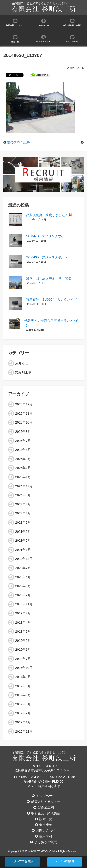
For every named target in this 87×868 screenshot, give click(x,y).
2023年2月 (23, 513)
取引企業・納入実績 (44, 813)
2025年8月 (23, 432)
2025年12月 (24, 404)
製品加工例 (23, 372)
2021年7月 (23, 541)
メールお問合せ (65, 861)
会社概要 (44, 825)
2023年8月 (23, 504)
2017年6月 (23, 686)
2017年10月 (24, 668)
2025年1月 (23, 477)
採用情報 (44, 836)
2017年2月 (23, 713)
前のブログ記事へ (20, 142)
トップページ (44, 796)
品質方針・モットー (44, 801)
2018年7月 (23, 659)
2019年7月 (23, 613)
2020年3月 (23, 586)
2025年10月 (24, 422)
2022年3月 (23, 522)
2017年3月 (23, 704)
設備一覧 (44, 819)
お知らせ (22, 363)
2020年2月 (23, 595)
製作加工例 (44, 807)
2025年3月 (23, 459)
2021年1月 (23, 550)
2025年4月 (23, 450)
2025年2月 (23, 468)
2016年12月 (24, 731)
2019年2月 (23, 641)
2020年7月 (23, 568)
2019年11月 (24, 604)
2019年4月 (23, 622)
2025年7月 (23, 441)
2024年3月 (23, 495)
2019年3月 (23, 631)
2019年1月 (23, 650)
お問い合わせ (44, 830)
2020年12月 (24, 559)
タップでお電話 (22, 861)
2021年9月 (23, 532)
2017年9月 (23, 677)
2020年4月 (23, 577)
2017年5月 (23, 695)
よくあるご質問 (44, 842)
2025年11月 (24, 413)
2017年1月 (23, 722)
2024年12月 (24, 486)
